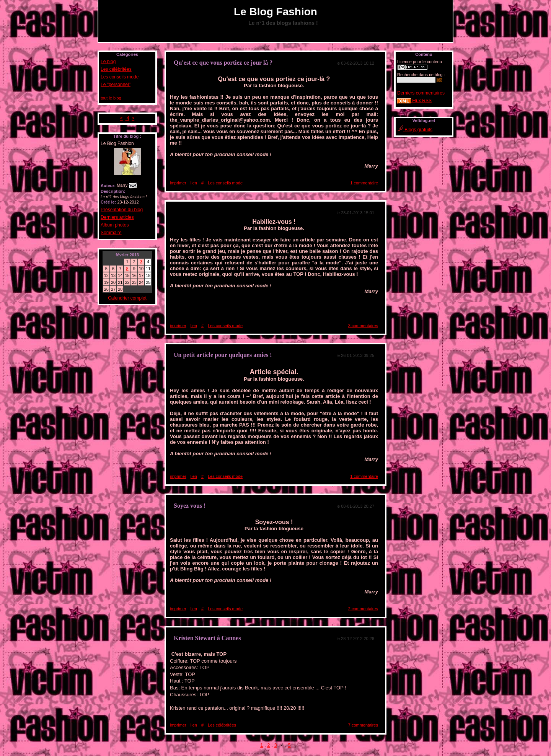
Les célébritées (116, 69)
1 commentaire (364, 183)
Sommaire (111, 233)
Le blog (108, 62)
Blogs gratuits (415, 130)
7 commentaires (363, 725)
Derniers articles (117, 217)
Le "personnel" (116, 85)
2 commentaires (363, 609)
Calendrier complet (127, 298)
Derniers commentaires (421, 93)
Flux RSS (414, 101)
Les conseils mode (120, 77)
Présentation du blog (122, 210)
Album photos (115, 225)
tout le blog (111, 98)
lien (194, 183)
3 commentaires (363, 326)
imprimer (178, 183)
